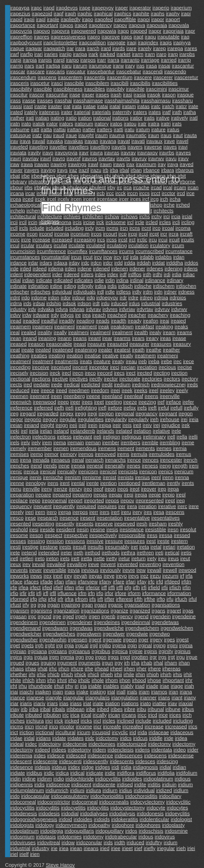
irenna (182, 477)
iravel (182, 141)
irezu (155, 576)
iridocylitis (98, 808)
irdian (28, 280)
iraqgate (116, 43)
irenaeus (60, 460)
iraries (51, 54)
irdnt (15, 298)
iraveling (39, 147)
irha (135, 663)
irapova (137, 25)
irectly (96, 379)
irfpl (52, 599)
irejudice (171, 425)
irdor (66, 298)
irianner (148, 698)
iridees (59, 750)
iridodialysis (122, 814)
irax (130, 164)
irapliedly (71, 19)
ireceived (61, 367)
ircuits (188, 240)
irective (60, 379)
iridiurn (110, 790)
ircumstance (179, 251)
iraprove (111, 37)
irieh (181, 848)
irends (50, 466)
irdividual (62, 292)
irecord (105, 373)
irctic (142, 240)
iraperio (161, 8)
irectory (190, 379)
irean (16, 338)
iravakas (74, 141)
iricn (29, 727)
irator (52, 124)
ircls (24, 228)
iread (16, 321)
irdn (158, 292)
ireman (93, 443)
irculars (44, 245)
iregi (92, 414)
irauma (117, 135)
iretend (29, 553)
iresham (158, 524)
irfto (161, 599)
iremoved (105, 454)
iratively (180, 118)
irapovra (60, 31)
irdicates (84, 280)
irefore (115, 408)
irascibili (120, 83)
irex (47, 576)
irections (41, 379)
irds (27, 303)
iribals (59, 709)
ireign (62, 425)
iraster (55, 106)
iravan (91, 141)
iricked (72, 721)
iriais (70, 692)
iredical (72, 385)
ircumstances (25, 257)
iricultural (65, 732)
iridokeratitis (125, 819)
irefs (142, 408)
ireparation (22, 495)
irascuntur (57, 95)
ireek (127, 390)
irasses (45, 101)
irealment (122, 332)
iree (35, 390)
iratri (166, 124)
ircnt (146, 228)
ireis (127, 425)
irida (142, 732)
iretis (186, 553)
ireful (163, 408)
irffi (112, 587)
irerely (17, 512)
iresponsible (132, 535)
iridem (99, 750)
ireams (184, 332)
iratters (105, 130)
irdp (91, 298)
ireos (123, 489)
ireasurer (139, 344)
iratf (167, 112)
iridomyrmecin (71, 825)
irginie (136, 651)
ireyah (80, 576)
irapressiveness (68, 37)
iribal (45, 709)
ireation (75, 356)
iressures (134, 541)
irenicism (88, 472)
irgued (17, 663)
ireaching (180, 315)
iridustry (41, 848)
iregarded (48, 414)
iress (152, 535)
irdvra (62, 309)
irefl (102, 408)
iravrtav (107, 159)
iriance (18, 698)
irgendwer (114, 634)
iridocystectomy (128, 808)
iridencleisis (121, 750)
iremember (40, 448)
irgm (54, 657)
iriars (52, 703)
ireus (173, 559)
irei (184, 419)
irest (151, 541)
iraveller (58, 147)
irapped (139, 31)
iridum (170, 843)
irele (176, 431)
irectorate (130, 379)
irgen (94, 616)
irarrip (184, 60)
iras (140, 66)
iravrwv (156, 159)
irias (64, 703)
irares (191, 48)
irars (29, 66)
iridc (90, 738)
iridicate (95, 773)
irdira (100, 286)
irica (75, 715)
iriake (82, 692)
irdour (79, 298)
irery (137, 512)
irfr (60, 599)
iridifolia (166, 773)
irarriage (150, 60)
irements (145, 448)
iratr (142, 124)
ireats (86, 361)
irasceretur (186, 77)
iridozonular (89, 843)
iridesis (42, 767)
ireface (173, 402)
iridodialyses (94, 814)
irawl (93, 164)
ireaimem (20, 327)
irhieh (107, 674)
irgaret (174, 611)
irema (60, 443)
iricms (17, 727)
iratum (143, 130)
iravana (108, 141)
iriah (189, 686)
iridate (59, 738)
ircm (100, 228)
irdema (56, 269)
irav (14, 141)
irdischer (20, 292)
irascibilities (165, 83)
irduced (119, 303)
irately (31, 112)
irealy (155, 332)
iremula (139, 454)
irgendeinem (24, 622)
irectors (172, 379)
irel (24, 431)
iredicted (91, 385)
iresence (69, 518)
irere (194, 506)
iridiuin (169, 785)
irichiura (35, 721)
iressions (75, 541)
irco (157, 228)
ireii (73, 425)
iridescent (21, 761)
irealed (29, 332)
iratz (37, 135)
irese (30, 518)
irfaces (31, 582)
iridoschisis (151, 831)
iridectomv (159, 744)
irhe (89, 669)
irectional (20, 379)
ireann (65, 338)
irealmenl (100, 332)
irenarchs (115, 460)
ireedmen (79, 390)
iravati (138, 141)
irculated (96, 245)
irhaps (17, 669)
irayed (186, 164)
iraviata (18, 153)
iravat (124, 141)
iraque (17, 48)
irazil (84, 170)
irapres (42, 37)
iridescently (96, 761)
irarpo (72, 60)
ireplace (19, 501)
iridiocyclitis (108, 779)
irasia (140, 95)
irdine (56, 286)
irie (54, 848)
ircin (33, 222)
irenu (16, 489)
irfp (34, 599)
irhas (31, 669)
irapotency (100, 25)
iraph (70, 14)
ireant (94, 338)
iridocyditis (48, 808)
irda (134, 257)
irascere (143, 77)
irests (65, 547)
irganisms (41, 611)
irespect (54, 535)
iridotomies (70, 837)
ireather (171, 350)
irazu (96, 170)
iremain (76, 443)
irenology (36, 483)
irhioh (153, 674)
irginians (58, 651)
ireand (30, 338)
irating (57, 118)
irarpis (45, 60)
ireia (194, 419)
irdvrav (93, 309)
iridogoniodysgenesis (34, 819)
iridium (185, 785)
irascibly (115, 89)
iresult (79, 547)
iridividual (144, 790)
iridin (15, 779)
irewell (170, 570)
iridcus (140, 738)
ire (78, 315)
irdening (174, 269)
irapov (120, 25)
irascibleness (68, 89)
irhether (19, 674)
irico (53, 727)
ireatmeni (168, 356)
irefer (188, 402)
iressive (95, 541)
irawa (27, 164)
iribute (17, 715)
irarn (150, 54)
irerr (94, 512)
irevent (108, 564)
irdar (33, 263)
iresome (19, 535)
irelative (161, 431)
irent (65, 483)
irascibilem (97, 83)
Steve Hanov (60, 865)
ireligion (111, 437)
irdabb (147, 257)
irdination (38, 286)
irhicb (54, 674)
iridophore (123, 825)
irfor (109, 593)
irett (75, 559)
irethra (128, 553)
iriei (191, 848)
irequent (42, 506)
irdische (143, 286)
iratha (190, 112)
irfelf (58, 587)
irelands (105, 431)
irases (102, 95)
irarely (145, 48)
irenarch (94, 460)
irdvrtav (145, 309)
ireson (36, 535)
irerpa (65, 512)
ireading (85, 321)
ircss (111, 240)
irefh (59, 408)
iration (85, 118)
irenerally (115, 466)
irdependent (38, 274)
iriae (165, 686)
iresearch (48, 518)
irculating (117, 245)
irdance (18, 263)
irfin (187, 587)
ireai (165, 321)
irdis (112, 286)
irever (36, 570)
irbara (168, 170)
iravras (112, 153)
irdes (100, 274)
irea (86, 315)
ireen (56, 396)
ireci (115, 367)
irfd (160, 582)
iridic (49, 773)
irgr (153, 657)
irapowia (107, 31)
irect (131, 373)
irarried (169, 60)
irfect (35, 587)
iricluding (183, 721)
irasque (185, 95)
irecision (39, 373)
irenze (60, 489)
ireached (117, 315)
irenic (16, 472)
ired (28, 385)
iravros (90, 159)
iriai (14, 692)
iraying (48, 170)
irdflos (135, 274)
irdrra (16, 303)
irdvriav (127, 309)
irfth (138, 599)
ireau (131, 361)
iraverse (153, 147)
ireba (154, 361)
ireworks (19, 576)
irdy (55, 315)
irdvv (15, 315)
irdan (179, 257)
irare (131, 48)
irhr (189, 680)
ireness (150, 466)
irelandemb (83, 431)
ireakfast (145, 327)
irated (16, 112)
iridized (164, 790)
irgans (158, 611)
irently (173, 483)
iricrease (154, 727)
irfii (165, 587)
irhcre (77, 669)
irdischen (186, 286)
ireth (78, 553)
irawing (58, 164)
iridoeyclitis (177, 814)
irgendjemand (25, 628)
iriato (146, 703)
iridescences (129, 756)
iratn (15, 124)
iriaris (26, 703)
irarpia (30, 60)
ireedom (100, 390)
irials (132, 692)
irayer (16, 170)
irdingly (85, 286)
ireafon (151, 321)
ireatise (93, 356)
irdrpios (178, 298)
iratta (46, 130)
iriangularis (98, 698)
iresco (17, 518)
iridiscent (81, 785)
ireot (135, 489)
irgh (39, 645)
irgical (82, 645)
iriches (17, 721)
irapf (58, 14)
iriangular (73, 698)
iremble (150, 443)
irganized (140, 611)
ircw (108, 257)
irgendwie (137, 634)
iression (55, 541)
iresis (112, 530)
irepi (129, 495)
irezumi (170, 576)
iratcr (181, 106)
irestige (30, 547)
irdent (16, 274)
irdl (101, 292)
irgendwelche (109, 628)
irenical (48, 472)
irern (40, 512)
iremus (184, 454)
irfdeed (172, 582)
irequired (86, 506)
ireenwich (21, 402)
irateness (49, 112)
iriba (34, 709)
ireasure (96, 344)
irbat (15, 176)
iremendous (83, 448)
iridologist (181, 819)
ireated (43, 350)
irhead (102, 669)
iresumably (117, 547)
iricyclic (120, 732)
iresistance (132, 530)
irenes (133, 466)
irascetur (40, 83)
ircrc (15, 240)
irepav (115, 495)
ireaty (118, 361)
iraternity (122, 112)
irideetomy (79, 750)
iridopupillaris (79, 831)
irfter (109, 599)
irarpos (88, 60)
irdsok (69, 303)
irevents (19, 570)
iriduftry (154, 843)
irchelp (18, 211)
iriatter (160, 703)
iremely (18, 448)
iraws (119, 164)
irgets (27, 645)
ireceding (20, 367)
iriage (177, 686)
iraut (178, 135)
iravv (183, 159)
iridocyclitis (22, 808)
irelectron (20, 437)
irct (132, 240)
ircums (126, 251)
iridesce (56, 756)
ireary (152, 338)
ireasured (118, 344)
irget (15, 645)
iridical (77, 773)
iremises (19, 454)
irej (157, 425)
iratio (71, 118)
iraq (185, 37)
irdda (130, 263)
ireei (115, 390)
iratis (149, 118)
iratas (144, 106)
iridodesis (49, 814)
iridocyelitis (73, 808)
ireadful (49, 321)
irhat (43, 669)
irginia (186, 645)
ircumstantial (55, 257)
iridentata (162, 750)
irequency (21, 506)
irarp (173, 54)
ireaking (164, 327)
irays (62, 170)
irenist (109, 477)
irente (92, 483)
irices (175, 715)
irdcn (96, 263)
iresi (34, 530)
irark (93, 54)
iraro (161, 54)
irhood (139, 680)
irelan (46, 431)
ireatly (127, 356)
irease (179, 338)
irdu (105, 303)
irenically (67, 472)
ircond (46, 234)
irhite (16, 680)
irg (33, 605)
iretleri (27, 559)
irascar (18, 72)
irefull (176, 408)
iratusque (20, 135)
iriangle (54, 698)
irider (193, 750)
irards (119, 48)
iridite (140, 785)
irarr (102, 60)
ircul (15, 245)
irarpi (16, 60)
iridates (75, 738)
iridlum (181, 790)
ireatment (43, 361)
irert (115, 512)
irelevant (83, 437)
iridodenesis (24, 814)
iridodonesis (150, 814)
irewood (187, 570)
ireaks (181, 327)
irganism (20, 611)
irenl (156, 477)
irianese (35, 698)
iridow (68, 843)
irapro (94, 37)
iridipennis (21, 785)
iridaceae (159, 732)
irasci (57, 83)
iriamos (159, 692)
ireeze (130, 402)
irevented (127, 564)
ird (126, 257)
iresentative (137, 518)
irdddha (175, 263)
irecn (78, 373)
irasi (128, 95)
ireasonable (59, 344)
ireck (55, 373)
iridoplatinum (24, 831)
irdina (122, 280)
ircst (123, 240)
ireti (159, 553)
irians (164, 698)
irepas (100, 495)
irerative (167, 506)
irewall (154, 570)
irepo (35, 501)
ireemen (19, 396)
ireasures (161, 344)
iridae (16, 738)
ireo (88, 489)
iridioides (132, 779)
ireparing (82, 495)
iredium (122, 385)
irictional (45, 732)
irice (163, 715)
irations (120, 118)
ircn (124, 228)
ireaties (39, 356)
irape (85, 8)
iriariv (39, 703)
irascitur (19, 95)
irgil (94, 645)
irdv (32, 309)
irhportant (173, 680)
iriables (111, 686)
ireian (16, 425)
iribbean (75, 709)
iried (105, 848)
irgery (156, 640)
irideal (17, 744)
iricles (109, 721)
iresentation (109, 518)
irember (111, 443)
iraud (59, 135)
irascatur (76, 72)
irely (36, 443)
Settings (50, 222)
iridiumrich (57, 790)
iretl (14, 559)
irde (14, 269)
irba (114, 170)
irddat (159, 263)
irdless (123, 292)
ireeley (167, 390)
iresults (96, 547)
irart (40, 66)
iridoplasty (173, 825)
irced (28, 199)
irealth (141, 332)
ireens (151, 396)
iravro (59, 159)
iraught (86, 135)
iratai (103, 106)
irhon (125, 680)
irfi (144, 587)
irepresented (150, 501)
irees (87, 402)
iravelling (100, 147)
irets (65, 559)
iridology (45, 825)
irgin (132, 645)
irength (180, 466)
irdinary (175, 280)
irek (186, 425)
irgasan (18, 616)
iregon (186, 414)
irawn (106, 164)
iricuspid (101, 732)
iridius (125, 790)
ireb (143, 361)
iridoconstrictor (54, 802)
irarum (80, 66)
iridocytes (177, 808)
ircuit (174, 240)
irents (188, 483)
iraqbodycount (26, 43)
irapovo (42, 31)
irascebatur (129, 72)
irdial (15, 280)
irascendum (23, 77)
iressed (182, 535)
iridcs (126, 738)
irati (30, 118)
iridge (87, 767)
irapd (49, 8)
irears (138, 338)
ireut (185, 559)
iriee (116, 848)
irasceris (19, 83)
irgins (16, 657)
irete (15, 553)
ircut (88, 257)
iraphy (173, 14)
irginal (145, 645)
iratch (168, 106)
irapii (29, 19)
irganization (66, 611)
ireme (188, 443)
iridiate (18, 773)
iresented (20, 524)
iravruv (139, 159)
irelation (142, 431)
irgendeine (184, 616)
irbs (29, 188)
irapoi (144, 19)
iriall (121, 692)
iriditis (154, 785)
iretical (172, 553)
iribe (91, 709)
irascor (37, 95)
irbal (124, 170)
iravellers (79, 147)
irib (24, 709)
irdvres (110, 309)
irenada (41, 460)
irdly (137, 292)
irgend (142, 616)
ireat (15, 350)
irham (171, 663)
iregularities (91, 419)
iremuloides (162, 454)
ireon (110, 489)
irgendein (160, 616)
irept (170, 501)
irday (74, 263)
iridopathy (99, 825)
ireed (61, 390)
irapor (158, 19)
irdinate (18, 286)
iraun (154, 135)
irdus (134, 303)
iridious (182, 779)
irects (16, 385)
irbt (38, 188)
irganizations (95, 611)
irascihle (135, 89)
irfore (121, 593)
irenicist (108, 472)
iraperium (181, 8)
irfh (136, 587)
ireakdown (122, 327)
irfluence (67, 593)
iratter (89, 130)
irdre (133, 298)
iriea (64, 848)
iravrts (123, 159)
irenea (78, 466)
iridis (40, 785)
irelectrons (44, 437)
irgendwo (159, 634)
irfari (131, 582)
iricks (86, 721)
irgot (125, 657)
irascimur (179, 89)
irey (68, 576)
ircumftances (103, 251)
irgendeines (107, 622)
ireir (117, 425)
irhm (41, 680)
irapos (66, 25)
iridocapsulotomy (70, 796)
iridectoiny (50, 744)
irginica (120, 651)
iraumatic (136, 135)
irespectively (103, 535)
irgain (54, 605)
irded (25, 269)
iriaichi (27, 692)
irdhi (158, 274)
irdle (110, 292)
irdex (113, 274)
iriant (177, 698)
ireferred (43, 408)
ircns (135, 228)
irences (150, 460)
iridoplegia (52, 831)
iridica (62, 773)
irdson (84, 303)
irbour (17, 188)
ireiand (31, 425)
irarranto (130, 60)
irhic (42, 674)
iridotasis (46, 837)
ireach (99, 315)
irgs (162, 657)
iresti (15, 547)
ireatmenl (20, 361)
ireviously (110, 570)
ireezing (147, 402)
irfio (14, 593)
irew (141, 570)
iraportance (23, 25)
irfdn (186, 582)
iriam (144, 692)
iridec (31, 744)
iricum (84, 732)
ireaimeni (43, 327)
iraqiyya (182, 43)
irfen (69, 587)
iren (14, 460)
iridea (181, 738)
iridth (120, 843)
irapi (186, 14)
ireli (97, 437)
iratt (35, 130)
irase (75, 95)
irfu (170, 599)
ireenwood (44, 402)
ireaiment (86, 327)
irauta (190, 135)
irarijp (66, 54)
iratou (130, 124)
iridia (126, 767)
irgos (113, 657)
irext (58, 576)
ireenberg (74, 396)
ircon (32, 234)
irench (190, 460)
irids (108, 843)
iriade (152, 686)
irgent (95, 640)
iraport (173, 19)
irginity (166, 651)
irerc (182, 506)
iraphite (141, 14)
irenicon (148, 472)
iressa (165, 535)
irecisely (19, 373)
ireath (138, 350)
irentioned (129, 483)
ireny (47, 489)
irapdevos (67, 8)
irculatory (160, 245)
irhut (59, 686)
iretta (86, 559)
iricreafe (112, 727)
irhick (80, 674)
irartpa (53, 66)
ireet (99, 402)
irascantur (183, 66)
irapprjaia (173, 31)
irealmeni (78, 332)
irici (49, 721)
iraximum (146, 164)
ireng (165, 466)
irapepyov (103, 8)
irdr (123, 298)
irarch (93, 48)
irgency (125, 616)
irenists (126, 477)
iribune (173, 709)
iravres (183, 153)
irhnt (62, 680)
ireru (126, 512)
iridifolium (187, 773)
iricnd (41, 727)
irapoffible (125, 19)
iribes (117, 709)
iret (134, 547)
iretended (49, 553)
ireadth (119, 321)
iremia (180, 448)
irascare (36, 72)
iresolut (188, 530)
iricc (142, 715)
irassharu (182, 101)
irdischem (164, 286)
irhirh (166, 674)
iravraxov (148, 153)
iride (169, 738)
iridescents (122, 761)
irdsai (39, 303)
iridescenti (70, 761)
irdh (147, 274)
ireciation (147, 367)
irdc (85, 263)
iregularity (116, 419)
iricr (97, 727)
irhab (146, 663)
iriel (14, 854)
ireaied (178, 321)
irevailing (77, 564)
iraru (66, 66)
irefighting (86, 408)
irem (47, 443)
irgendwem (89, 634)
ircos (96, 234)
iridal (29, 738)
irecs (119, 373)
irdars (46, 263)
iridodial (70, 814)
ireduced (20, 390)
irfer (80, 587)
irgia (69, 645)
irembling (170, 443)
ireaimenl (65, 327)
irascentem (70, 77)
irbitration (39, 182)
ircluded (55, 228)
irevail (39, 564)
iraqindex (148, 43)
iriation (112, 703)
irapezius (20, 14)
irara (80, 48)
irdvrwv (179, 309)
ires (148, 512)
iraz (73, 170)
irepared (62, 495)
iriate (98, 703)
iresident (66, 530)
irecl (67, 373)
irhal (158, 663)
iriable (95, 686)
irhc (53, 669)
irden (70, 269)
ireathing (20, 356)
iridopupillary (110, 831)
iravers (135, 147)
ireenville (170, 396)
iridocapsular (35, 796)
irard (106, 48)
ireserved (124, 524)
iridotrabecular (121, 837)
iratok (39, 124)
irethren (145, 553)
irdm (148, 292)
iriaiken (43, 692)
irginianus (79, 651)
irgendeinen (53, 622)
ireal (15, 332)
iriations (130, 703)
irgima (119, 645)
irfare (119, 582)
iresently (65, 524)
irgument (67, 663)
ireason (36, 344)
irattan (74, 130)
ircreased (62, 240)
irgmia (67, 657)
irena (25, 460)
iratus (173, 130)
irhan (184, 663)
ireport (75, 501)
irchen (33, 211)
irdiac (189, 274)
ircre (26, 240)
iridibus (34, 773)
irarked (107, 54)
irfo (100, 593)
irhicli (93, 674)
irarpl (59, 60)
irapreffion (21, 37)
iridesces (145, 761)
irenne (17, 483)
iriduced (135, 843)
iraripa (80, 54)
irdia (176, 274)
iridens (143, 750)
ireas (165, 338)
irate (193, 106)
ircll (14, 228)
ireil (82, 425)
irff (104, 587)
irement (126, 448)
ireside (47, 530)
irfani (71, 582)
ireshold (19, 530)
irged (68, 616)
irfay (142, 582)
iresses (18, 541)
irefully (191, 408)
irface (16, 582)
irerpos (80, 512)
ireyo (121, 576)
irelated (124, 431)
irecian (128, 367)
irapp (123, 31)
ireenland (112, 396)
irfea (23, 587)
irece (188, 361)
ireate (28, 350)
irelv (25, 443)
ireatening (86, 350)
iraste (41, 106)
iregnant (168, 414)
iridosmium (22, 837)
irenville (31, 489)
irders (87, 274)
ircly (90, 228)
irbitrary (19, 182)
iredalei (41, 385)
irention (109, 483)
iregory (50, 419)
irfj (39, 593)
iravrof (73, 159)
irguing (48, 663)
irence (134, 460)
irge (57, 616)
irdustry (18, 309)
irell (171, 437)
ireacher (137, 315)
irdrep (146, 298)
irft (100, 599)
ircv (98, 257)
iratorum (84, 124)
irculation (138, 245)
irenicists (128, 472)
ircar (30, 193)
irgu (180, 657)
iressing (36, 541)
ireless (64, 437)
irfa (189, 576)
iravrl (46, 159)
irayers (32, 170)
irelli (193, 437)
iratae (89, 106)
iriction (27, 732)
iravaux (154, 141)
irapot (81, 25)
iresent (88, 518)
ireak (104, 327)
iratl (193, 118)
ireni (194, 466)
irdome (39, 298)
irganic (116, 605)
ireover (149, 489)
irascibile (74, 83)
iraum (101, 135)
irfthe (149, 599)
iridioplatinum (158, 779)
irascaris (55, 72)
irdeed (40, 269)
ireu (162, 559)
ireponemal (54, 501)
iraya (173, 164)
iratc (156, 106)
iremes (164, 448)
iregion (106, 414)
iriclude (143, 721)
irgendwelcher (26, 634)
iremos (86, 454)
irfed (47, 587)
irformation (179, 593)
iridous (146, 837)
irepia (141, 495)
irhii (118, 674)
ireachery (158, 315)
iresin (83, 530)
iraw (15, 164)
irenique (19, 477)
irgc (32, 616)
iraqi (132, 43)
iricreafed (133, 727)
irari (39, 54)
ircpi (133, 234)
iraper (122, 8)
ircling (188, 222)
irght (50, 645)
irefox (130, 408)
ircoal (168, 228)
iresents (85, 524)
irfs (93, 599)
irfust (16, 605)
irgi (59, 645)
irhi (32, 674)
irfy (26, 605)
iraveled (19, 147)
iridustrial (20, 848)
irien (35, 854)
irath (177, 112)
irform (134, 593)
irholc (84, 680)
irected (144, 373)
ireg (14, 414)
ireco (90, 373)
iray (162, 164)
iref (161, 402)
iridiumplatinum (27, 790)
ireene (93, 396)
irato (26, 124)
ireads (103, 321)
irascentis (94, 77)
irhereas (171, 669)
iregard (28, 414)
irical (86, 715)
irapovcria (21, 31)
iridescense (181, 756)
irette (99, 559)
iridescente (45, 761)
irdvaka (46, 309)
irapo (88, 19)
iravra (96, 153)
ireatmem (145, 356)
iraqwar (34, 48)
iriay (15, 709)
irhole (98, 680)
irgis (28, 657)
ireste (163, 541)
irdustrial (151, 303)
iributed (34, 715)
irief (138, 848)
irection (179, 373)
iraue (71, 135)
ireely (182, 390)
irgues (32, 663)
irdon (54, 298)
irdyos (67, 315)
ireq (180, 501)
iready (135, 321)
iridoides (83, 819)
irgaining (71, 605)
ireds (192, 385)
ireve (94, 564)
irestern (179, 541)
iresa (159, 512)
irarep (159, 48)
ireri (29, 512)
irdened (101, 269)
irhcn (64, 669)
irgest (182, 640)
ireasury (182, 344)
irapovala (179, 25)
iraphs (158, 14)
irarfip (27, 54)
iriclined (125, 721)
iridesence (22, 767)
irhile (129, 674)
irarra (113, 60)
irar (70, 48)
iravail (39, 141)
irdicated (63, 280)
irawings (77, 164)
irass (15, 101)
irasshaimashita (122, 101)
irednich (141, 385)
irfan (59, 582)
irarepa (175, 48)
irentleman (154, 483)
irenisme (92, 477)
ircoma (183, 228)
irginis (150, 651)
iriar (14, 703)
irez (144, 576)
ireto (40, 559)
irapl (41, 19)
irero (52, 512)
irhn (51, 680)
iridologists (22, 825)
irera (132, 506)
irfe (14, 587)
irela (34, 431)
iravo (48, 153)
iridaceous (182, 732)
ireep (63, 402)
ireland (61, 431)
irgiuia (41, 657)
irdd (118, 263)
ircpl (143, 234)
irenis (36, 477)
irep (162, 489)
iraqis (166, 43)
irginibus (101, 651)
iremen (61, 448)
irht (14, 686)
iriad (140, 686)
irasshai (63, 101)
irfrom (81, 599)
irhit (188, 674)
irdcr (108, 263)
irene (64, 466)
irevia (74, 570)
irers (105, 512)
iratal (115, 106)
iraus (166, 135)
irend (36, 466)
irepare (43, 495)
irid (133, 732)
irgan (87, 605)
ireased (18, 344)
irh (127, 663)
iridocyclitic (178, 802)
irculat (60, 245)
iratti (118, 130)
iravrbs (167, 153)
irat (67, 106)
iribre (130, 709)
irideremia (21, 756)
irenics (166, 472)
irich (187, 715)
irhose (154, 680)
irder (57, 274)
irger (143, 640)
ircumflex (78, 251)
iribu (141, 709)
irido (15, 796)
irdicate (44, 280)
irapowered (83, 31)
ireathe (154, 350)
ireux (16, 564)
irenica (31, 472)
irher (141, 669)
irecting (162, 373)
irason (169, 95)
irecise (185, 367)
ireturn (138, 559)
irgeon (130, 640)
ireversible (55, 570)
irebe (166, 361)
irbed (37, 176)
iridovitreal (49, 843)
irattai (59, 130)
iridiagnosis (145, 767)
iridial (165, 767)
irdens (191, 269)
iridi (115, 767)
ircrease (41, 240)
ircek (40, 199)
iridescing (167, 761)
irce (190, 193)
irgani (101, 605)
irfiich (175, 587)
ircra (174, 234)
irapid (16, 19)
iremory (69, 454)
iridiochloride (80, 779)
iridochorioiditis (107, 796)
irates (155, 112)
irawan (42, 164)
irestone (49, 547)
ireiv (147, 425)
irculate (76, 245)
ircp (122, 234)
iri (77, 686)
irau (47, 135)
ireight (47, 425)
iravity (34, 153)
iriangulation (125, 698)
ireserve (104, 524)
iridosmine (176, 831)
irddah (144, 263)
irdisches (41, 292)
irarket (123, 54)
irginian (18, 651)
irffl (120, 587)
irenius (143, 477)
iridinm (45, 779)
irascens (47, 77)
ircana (17, 193)
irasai (164, 66)
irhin (140, 674)
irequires (107, 506)
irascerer (163, 77)
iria (83, 686)
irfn (91, 593)
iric (66, 715)
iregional (125, 414)
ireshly (175, 524)
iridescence (100, 756)
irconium (80, 234)
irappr (155, 31)
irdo (25, 298)
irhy (69, 686)
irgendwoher (24, 640)
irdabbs (164, 257)
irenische (53, 477)
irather (17, 118)
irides (40, 756)
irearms (122, 338)
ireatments (67, 361)
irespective (76, 535)
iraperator (140, 8)
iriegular (166, 848)
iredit (107, 385)
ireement (40, 396)
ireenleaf (133, 396)
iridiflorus (146, 773)
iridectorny (22, 750)
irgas (188, 611)
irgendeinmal (136, 622)
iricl (97, 721)
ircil (23, 222)
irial (111, 692)
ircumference (52, 251)
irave (169, 141)
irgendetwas (165, 622)
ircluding (74, 228)
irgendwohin (53, 640)
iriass (76, 703)
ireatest (122, 350)
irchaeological (25, 205)
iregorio (33, 419)
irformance (154, 593)
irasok (154, 95)
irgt (171, 657)
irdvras (77, 309)
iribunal (156, 709)
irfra (69, 599)
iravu (171, 159)
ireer (75, 402)
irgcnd (44, 616)
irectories (152, 379)
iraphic (85, 14)
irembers (131, 443)
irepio (169, 495)
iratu (130, 130)
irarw (118, 66)
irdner (170, 292)
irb (106, 170)
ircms (112, 228)
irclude (37, 228)
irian (173, 692)
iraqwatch (54, 48)
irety (152, 559)
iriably (127, 686)
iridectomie (75, 744)
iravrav (128, 153)
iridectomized (132, 744)
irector (111, 379)
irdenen (120, 269)
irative (163, 118)
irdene (85, 269)
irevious (90, 570)
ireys (134, 576)
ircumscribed (150, 251)
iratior (136, 118)
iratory (102, 124)
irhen (129, 669)
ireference (21, 408)
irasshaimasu (156, 101)
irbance (151, 170)
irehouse (170, 419)
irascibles (94, 89)
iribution (52, 715)
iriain (58, 692)
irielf (24, 854)
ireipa (105, 425)
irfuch (181, 599)
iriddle (156, 738)
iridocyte (156, 808)
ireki (15, 431)
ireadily (67, 321)
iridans (43, 738)
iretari (169, 547)
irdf (123, 274)
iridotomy (93, 837)
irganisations (166, 605)
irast (28, 106)
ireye (109, 576)
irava (25, 141)
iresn (173, 530)
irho (72, 680)
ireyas (95, 576)
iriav (173, 703)
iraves (170, 147)
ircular (28, 245)
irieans (91, 848)
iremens (107, 448)
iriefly (150, 848)
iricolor (67, 727)
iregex (67, 414)
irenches (20, 466)
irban (136, 170)
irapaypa (20, 8)
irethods (110, 553)
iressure (114, 541)
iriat (87, 703)
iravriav (31, 159)
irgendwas (81, 628)
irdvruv (162, 309)
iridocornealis (114, 802)
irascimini (156, 89)
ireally (60, 332)
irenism (73, 477)
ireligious (131, 437)
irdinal (137, 280)
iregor (17, 419)
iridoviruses (23, 843)
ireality (45, 332)
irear (107, 338)
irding (70, 286)
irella (182, 437)
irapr (190, 31)
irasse (29, 101)
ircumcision (23, 251)
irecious (167, 367)
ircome (18, 234)
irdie (99, 280)
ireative (110, 356)
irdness (186, 292)
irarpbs (187, 54)
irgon (101, 657)
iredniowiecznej (168, 385)
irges (169, 640)
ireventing (150, 564)
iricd (153, 715)
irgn (80, 657)
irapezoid (42, 14)
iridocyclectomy (148, 802)
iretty (111, 559)
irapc (36, 8)
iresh (142, 524)
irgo (90, 657)
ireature (102, 361)
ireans (80, 338)
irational (102, 118)
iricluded (162, 721)
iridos (131, 831)
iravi (183, 147)
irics (193, 727)
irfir (23, 593)
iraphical (103, 14)
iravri (16, 159)
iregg (81, 414)
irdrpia (161, 298)
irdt (96, 303)
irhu (23, 686)
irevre (129, 570)
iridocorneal (84, 802)
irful (193, 599)
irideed (42, 750)
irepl (181, 495)
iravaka (55, 141)
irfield (154, 587)
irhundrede (40, 686)
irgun (108, 663)
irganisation (137, 605)
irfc (151, 582)
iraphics (123, 14)
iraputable (168, 37)
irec (177, 361)
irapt (138, 37)
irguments (89, 663)
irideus (59, 767)
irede (57, 385)
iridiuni (77, 790)
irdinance (155, 280)
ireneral (95, 466)
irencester (171, 460)
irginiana (37, 651)
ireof (98, 489)
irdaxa (60, 263)
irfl (46, 593)
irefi (69, 408)
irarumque (100, 66)
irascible (43, 89)
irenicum (184, 472)
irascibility (21, 89)
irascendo (175, 72)
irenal (78, 460)
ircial (187, 216)
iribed (103, 709)
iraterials (101, 112)
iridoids (102, 819)
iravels (119, 147)
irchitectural (23, 216)
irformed (19, 599)
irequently (64, 506)
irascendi (153, 72)
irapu (150, 37)
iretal (156, 547)
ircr (164, 234)
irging (159, 645)
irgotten (140, 657)
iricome (84, 727)
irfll (53, 593)
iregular (68, 419)
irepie (155, 495)
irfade (46, 582)
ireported (94, 501)
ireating (57, 356)
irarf (14, 54)
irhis (178, 674)
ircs (101, 240)
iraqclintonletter (60, 43)
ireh (154, 419)
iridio (59, 779)
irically (100, 715)
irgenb (108, 616)
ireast (80, 344)
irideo (180, 750)
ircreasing (85, 240)
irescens (175, 512)
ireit (137, 425)
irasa (151, 66)
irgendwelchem (142, 628)
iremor (52, 454)
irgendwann (55, 628)
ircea (16, 199)
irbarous (185, 170)
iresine (98, 530)
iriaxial (186, 703)
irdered (71, 274)
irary (130, 66)
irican (114, 715)
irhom (112, 680)
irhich (67, 674)
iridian (179, 767)
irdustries (172, 303)
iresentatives (165, 518)
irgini (172, 645)
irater (67, 112)
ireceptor (99, 367)
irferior (93, 587)
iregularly (138, 419)
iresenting (43, 524)
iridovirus (165, 837)
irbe (25, 176)
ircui (163, 240)
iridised (125, 785)
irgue (192, 657)
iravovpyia (66, 153)
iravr (84, 153)
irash (116, 95)
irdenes (155, 269)
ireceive (41, 367)
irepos (112, 501)
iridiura (93, 790)
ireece (47, 390)
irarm (138, 54)
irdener (137, 269)
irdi (167, 274)
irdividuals (84, 292)
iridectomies (102, 744)
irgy (119, 663)
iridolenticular (155, 819)
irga (42, 605)
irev (27, 564)
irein (93, 425)
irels (15, 443)
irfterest (124, 599)
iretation (186, 547)
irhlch (29, 680)
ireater (105, 350)
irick (59, 721)
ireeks (141, 390)
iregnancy (147, 414)
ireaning (47, 338)
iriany (190, 698)
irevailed (56, 564)
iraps (127, 37)
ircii (14, 222)
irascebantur (101, 72)
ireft (152, 408)
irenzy (75, 489)
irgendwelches (59, 634)
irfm (82, 593)
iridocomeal (23, 802)
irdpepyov (107, 298)
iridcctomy (107, 738)
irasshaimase (88, 101)
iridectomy (184, 744)
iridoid (65, 819)
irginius (183, 651)
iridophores (148, 825)
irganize (119, 611)
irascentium (119, 77)
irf (182, 576)
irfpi (42, 599)
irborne (188, 182)
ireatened (63, 350)
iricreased (176, 727)
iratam (129, 106)
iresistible (156, 530)
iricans (129, 715)
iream (169, 332)
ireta (144, 547)
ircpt (154, 234)
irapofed (104, 19)
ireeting (114, 402)
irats (177, 124)
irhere (154, 669)
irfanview (88, 582)
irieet (127, 848)
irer (122, 506)
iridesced (76, 756)
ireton (52, 559)
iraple (53, 19)
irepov (127, 501)
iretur (124, 559)
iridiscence (58, 785)
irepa (173, 489)
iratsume (20, 130)
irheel (116, 669)
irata (77, 106)
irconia (62, 234)
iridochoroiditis (141, 796)
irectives (79, 379)
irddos (191, 263)
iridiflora (125, 773)
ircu (153, 240)
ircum (178, 245)
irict (14, 732)
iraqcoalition (92, 43)
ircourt (110, 234)
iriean (76, 848)
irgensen (78, 640)
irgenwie (112, 640)
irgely (81, 616)
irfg (128, 587)
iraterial (82, 112)
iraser (88, 95)
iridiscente (104, 785)
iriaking (98, 692)
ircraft (186, 234)
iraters (140, 112)
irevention (174, 564)
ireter (66, 553)
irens (53, 483)
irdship (54, 303)
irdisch (125, 286)
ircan (193, 188)
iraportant (48, 25)
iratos (116, 124)
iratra (154, 124)
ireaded (31, 321)
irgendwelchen (177, 628)
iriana (186, 692)
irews (36, 576)
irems (123, 454)
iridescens (155, 756)
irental (78, 483)
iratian (42, 118)
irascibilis (140, 83)
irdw (27, 315)
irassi (16, 106)
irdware (41, 315)
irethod (93, 553)
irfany (105, 582)
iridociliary (170, 796)
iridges (103, 767)
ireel (154, 390)
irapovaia (157, 25)
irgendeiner (80, 622)
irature (158, 130)
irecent (80, 367)
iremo (37, 454)
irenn (168, 477)
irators (66, 124)
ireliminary (154, 437)
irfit (31, 593)
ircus (76, 257)
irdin (110, 280)
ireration (147, 506)
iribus (188, 709)
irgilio (105, 645)
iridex (74, 767)
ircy (118, 257)
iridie (110, 773)
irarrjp (17, 66)
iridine (29, 779)
